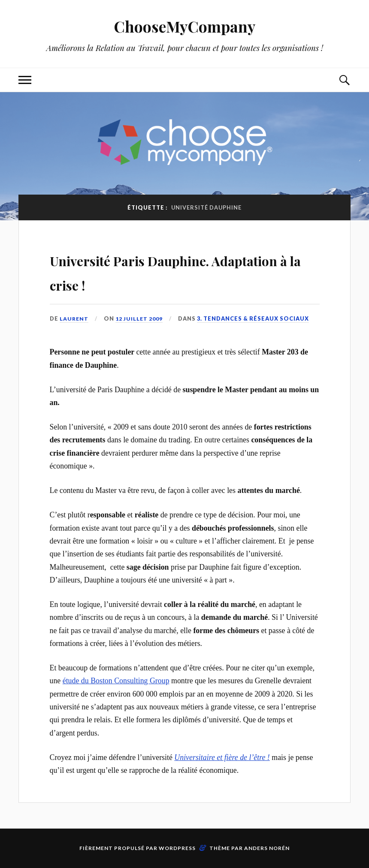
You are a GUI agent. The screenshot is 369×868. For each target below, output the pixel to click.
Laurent (74, 318)
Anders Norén (267, 848)
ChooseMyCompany (185, 26)
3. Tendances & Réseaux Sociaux (255, 318)
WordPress (177, 848)
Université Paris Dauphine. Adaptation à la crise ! (167, 270)
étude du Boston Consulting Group (116, 681)
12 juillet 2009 (140, 318)
